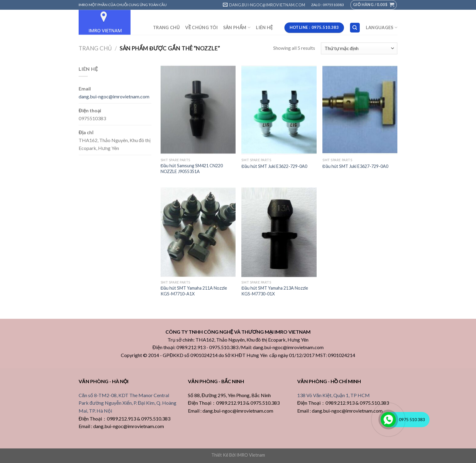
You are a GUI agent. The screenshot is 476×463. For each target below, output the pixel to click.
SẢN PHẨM (237, 27)
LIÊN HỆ (264, 27)
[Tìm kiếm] (355, 28)
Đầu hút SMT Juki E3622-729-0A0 (274, 166)
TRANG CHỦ (166, 27)
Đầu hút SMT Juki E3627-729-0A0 (355, 166)
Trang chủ (95, 48)
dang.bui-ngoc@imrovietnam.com (114, 96)
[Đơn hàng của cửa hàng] (359, 48)
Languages (382, 27)
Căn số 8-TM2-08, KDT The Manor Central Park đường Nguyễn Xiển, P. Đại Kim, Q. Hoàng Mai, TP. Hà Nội (127, 403)
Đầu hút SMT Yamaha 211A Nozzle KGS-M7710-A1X (194, 291)
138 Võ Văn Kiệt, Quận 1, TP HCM (333, 395)
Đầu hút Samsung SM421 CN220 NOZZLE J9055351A (192, 169)
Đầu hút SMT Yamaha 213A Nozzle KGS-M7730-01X (275, 291)
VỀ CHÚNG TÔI (201, 27)
